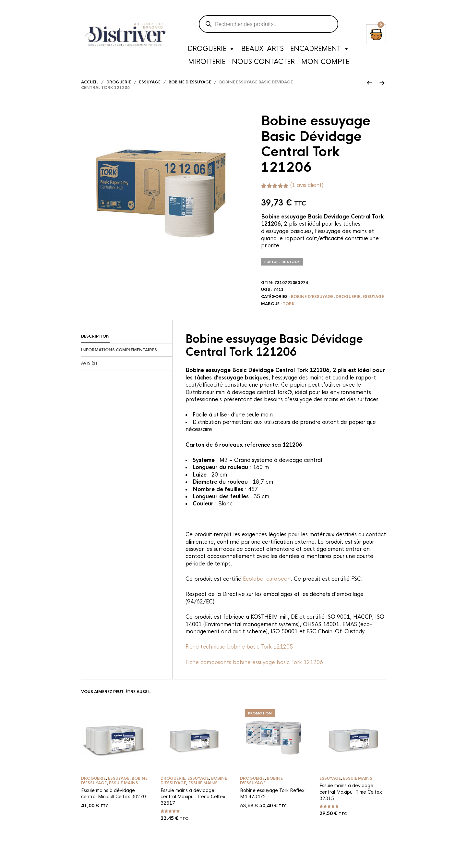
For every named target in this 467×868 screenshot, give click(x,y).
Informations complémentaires (119, 358)
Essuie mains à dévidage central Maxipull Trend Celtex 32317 (193, 805)
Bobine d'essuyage (190, 90)
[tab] (127, 345)
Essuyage (150, 90)
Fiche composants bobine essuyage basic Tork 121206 (254, 670)
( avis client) (307, 193)
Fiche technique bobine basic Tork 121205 (239, 655)
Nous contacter (263, 63)
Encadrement (320, 50)
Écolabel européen (267, 587)
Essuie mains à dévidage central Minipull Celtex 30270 (114, 802)
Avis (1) (89, 372)
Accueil (90, 90)
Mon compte (325, 63)
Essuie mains (124, 791)
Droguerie (211, 50)
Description (95, 344)
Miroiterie (207, 63)
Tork (289, 312)
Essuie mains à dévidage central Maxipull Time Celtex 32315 (351, 800)
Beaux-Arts (263, 50)
